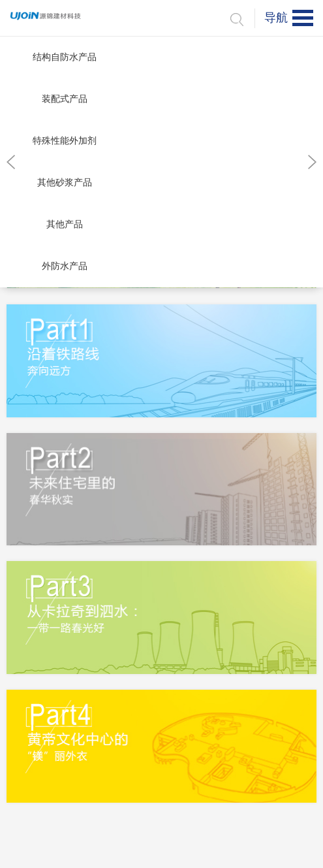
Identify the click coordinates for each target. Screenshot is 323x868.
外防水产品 (65, 266)
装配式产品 (65, 99)
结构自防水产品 (65, 57)
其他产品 (65, 224)
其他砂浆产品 (65, 183)
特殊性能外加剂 (65, 141)
